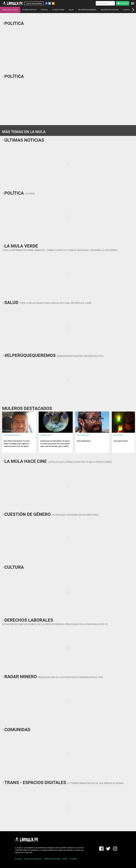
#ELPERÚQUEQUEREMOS (87, 10)
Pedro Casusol (118, 435)
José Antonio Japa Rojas (12, 435)
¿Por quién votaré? (121, 441)
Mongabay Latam (46, 435)
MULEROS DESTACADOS (110, 10)
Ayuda (65, 859)
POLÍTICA (44, 10)
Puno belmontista (84, 441)
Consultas (73, 859)
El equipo (18, 859)
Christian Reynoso (83, 435)
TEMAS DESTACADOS (10, 10)
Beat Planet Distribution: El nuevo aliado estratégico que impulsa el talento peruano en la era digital (17, 444)
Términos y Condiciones (33, 859)
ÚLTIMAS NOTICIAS (29, 10)
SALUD (71, 10)
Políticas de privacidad (52, 859)
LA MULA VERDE (58, 10)
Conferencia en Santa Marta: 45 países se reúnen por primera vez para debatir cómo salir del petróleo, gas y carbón (55, 444)
